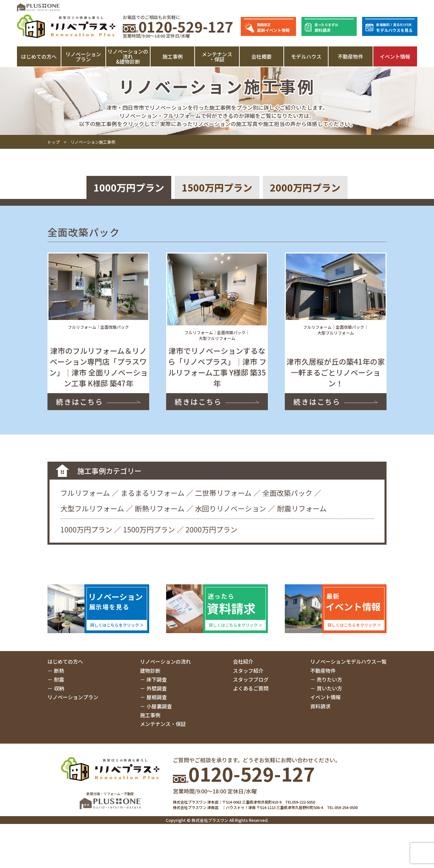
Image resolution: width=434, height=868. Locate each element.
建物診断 (150, 671)
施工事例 (173, 56)
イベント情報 (395, 56)
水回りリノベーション (231, 508)
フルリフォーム (85, 493)
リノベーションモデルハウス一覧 (348, 661)
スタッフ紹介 (248, 671)
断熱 (59, 671)
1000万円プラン (129, 187)
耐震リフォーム (302, 508)
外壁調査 (157, 688)
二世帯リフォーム (223, 493)
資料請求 (320, 706)
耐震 (59, 679)
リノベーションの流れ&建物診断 (128, 56)
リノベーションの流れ (165, 661)
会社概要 (261, 56)
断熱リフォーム (160, 508)
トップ (54, 142)
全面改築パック (287, 493)
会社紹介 (243, 661)
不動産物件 (350, 56)
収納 (59, 688)
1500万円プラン (217, 187)
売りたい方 (329, 679)
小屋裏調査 (159, 706)
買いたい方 (329, 688)
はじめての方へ (39, 56)
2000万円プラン (305, 187)
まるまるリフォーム (153, 493)
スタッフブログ (251, 679)
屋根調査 (157, 697)
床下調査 (157, 679)
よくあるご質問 (251, 688)
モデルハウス (306, 56)
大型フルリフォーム (92, 508)
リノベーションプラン (83, 57)
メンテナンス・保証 (217, 57)
